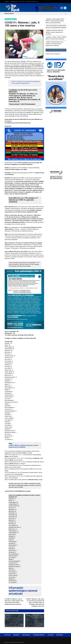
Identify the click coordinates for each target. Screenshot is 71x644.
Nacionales (26, 635)
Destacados (8, 19)
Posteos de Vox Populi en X (53, 54)
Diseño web (16, 642)
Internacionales (39, 635)
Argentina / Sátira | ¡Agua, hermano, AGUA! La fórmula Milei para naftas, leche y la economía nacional (55, 21)
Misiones (14, 19)
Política (8, 635)
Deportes (60, 635)
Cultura (51, 635)
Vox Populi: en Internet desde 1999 (29, 2)
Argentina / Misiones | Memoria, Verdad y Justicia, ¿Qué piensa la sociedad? (54, 32)
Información (14, 2)
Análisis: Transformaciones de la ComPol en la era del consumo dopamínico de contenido (54, 44)
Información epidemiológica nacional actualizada (23, 591)
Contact (7, 2)
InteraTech (21, 642)
